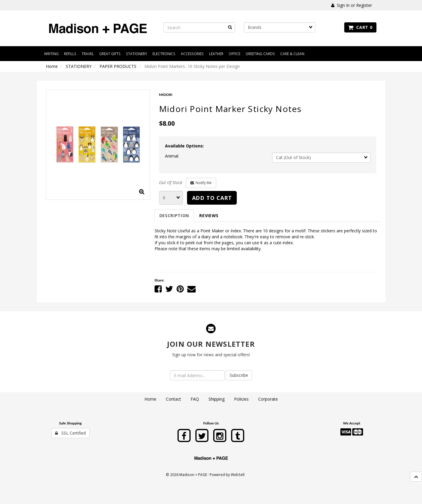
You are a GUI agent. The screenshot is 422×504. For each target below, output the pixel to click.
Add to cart (212, 198)
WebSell (238, 475)
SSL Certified (70, 433)
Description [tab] (174, 216)
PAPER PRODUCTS (118, 66)
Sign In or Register (352, 5)
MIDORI (166, 95)
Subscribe (239, 375)
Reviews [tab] (209, 216)
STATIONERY (79, 66)
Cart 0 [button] (360, 27)
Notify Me (201, 183)
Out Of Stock (171, 182)
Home (52, 66)
